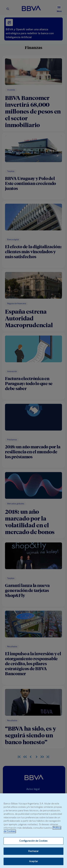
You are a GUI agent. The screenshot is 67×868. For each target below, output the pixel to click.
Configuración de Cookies (33, 841)
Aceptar (33, 861)
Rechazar (33, 851)
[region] (33, 831)
